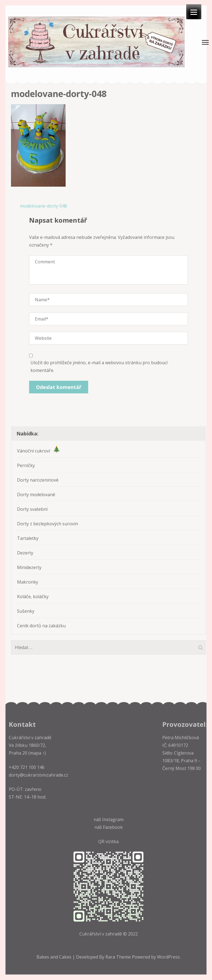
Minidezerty (29, 567)
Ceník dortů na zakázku (41, 626)
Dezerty (25, 553)
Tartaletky (28, 538)
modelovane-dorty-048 (44, 206)
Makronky (28, 582)
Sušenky (26, 611)
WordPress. (169, 957)
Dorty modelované (36, 495)
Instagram (113, 819)
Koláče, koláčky (33, 597)
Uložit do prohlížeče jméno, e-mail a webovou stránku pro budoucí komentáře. (99, 366)
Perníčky (26, 465)
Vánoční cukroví (38, 451)
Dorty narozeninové (38, 480)
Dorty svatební (32, 509)
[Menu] (194, 12)
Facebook (113, 827)
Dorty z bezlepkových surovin (48, 524)
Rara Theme (119, 957)
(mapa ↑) (37, 753)
